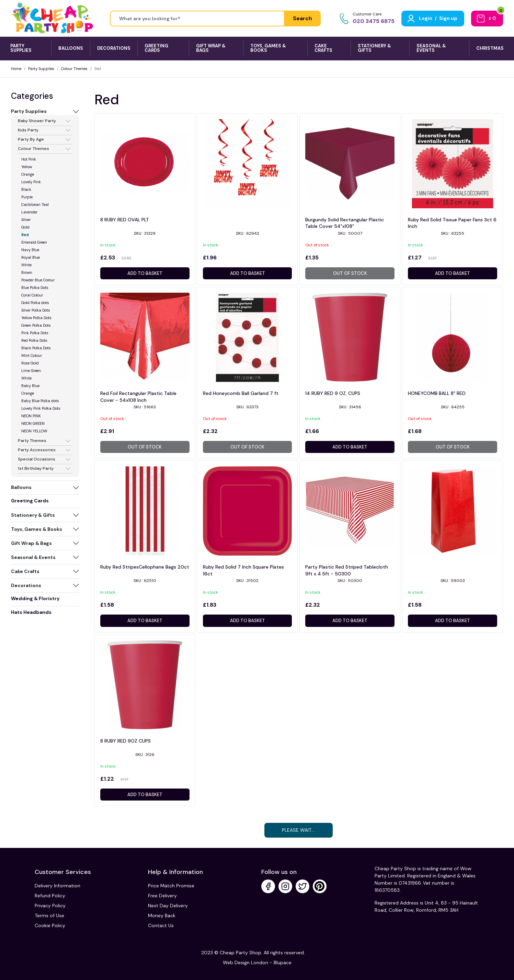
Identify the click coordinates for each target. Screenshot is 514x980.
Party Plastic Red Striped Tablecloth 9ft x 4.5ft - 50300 (347, 570)
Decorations (26, 585)
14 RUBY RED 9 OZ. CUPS (333, 393)
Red (25, 235)
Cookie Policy (50, 925)
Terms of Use (49, 915)
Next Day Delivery (168, 906)
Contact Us (161, 925)
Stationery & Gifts (33, 515)
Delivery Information (58, 886)
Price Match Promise (171, 886)
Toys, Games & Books (37, 529)
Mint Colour (32, 355)
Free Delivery (162, 896)
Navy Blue (30, 250)
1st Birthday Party (36, 469)
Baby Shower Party (37, 121)
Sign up (448, 18)
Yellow (27, 167)
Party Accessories (37, 450)
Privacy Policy (50, 906)
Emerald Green (34, 242)
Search (302, 18)
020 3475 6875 (374, 21)
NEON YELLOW (34, 431)
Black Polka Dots (36, 348)
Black (26, 189)
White (26, 265)
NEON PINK (31, 416)
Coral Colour (32, 295)
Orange (28, 174)
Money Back (162, 915)
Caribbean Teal (35, 205)
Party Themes (32, 441)
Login (426, 18)
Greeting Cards (30, 501)
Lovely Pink (31, 182)
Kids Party (28, 130)
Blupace (283, 962)
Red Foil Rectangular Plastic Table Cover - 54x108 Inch (138, 397)
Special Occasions (37, 459)
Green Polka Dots (36, 325)
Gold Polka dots (35, 303)
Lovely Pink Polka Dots (41, 408)
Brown (27, 272)
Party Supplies (41, 69)
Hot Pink (29, 159)
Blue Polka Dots (35, 288)
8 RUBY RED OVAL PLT (125, 220)
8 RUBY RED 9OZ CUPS (125, 741)
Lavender (29, 212)
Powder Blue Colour (38, 280)
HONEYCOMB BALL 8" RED (437, 393)
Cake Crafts (25, 571)
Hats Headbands (31, 612)
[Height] (197, 19)
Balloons (21, 487)
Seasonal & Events (33, 557)
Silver (26, 220)
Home (16, 69)
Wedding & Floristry (35, 598)
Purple (27, 197)
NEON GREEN (33, 423)
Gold (25, 227)
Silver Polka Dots (36, 310)
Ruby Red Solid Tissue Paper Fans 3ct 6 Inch (452, 223)
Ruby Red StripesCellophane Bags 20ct (145, 567)
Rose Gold (30, 363)
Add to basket (145, 273)
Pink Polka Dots (35, 333)
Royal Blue (31, 257)
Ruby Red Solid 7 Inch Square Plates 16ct (243, 570)
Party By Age (31, 140)
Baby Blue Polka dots (40, 401)
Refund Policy (50, 896)
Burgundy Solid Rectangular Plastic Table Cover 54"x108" (345, 223)
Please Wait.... (299, 830)
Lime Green (31, 371)
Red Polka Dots (34, 340)
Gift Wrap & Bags (31, 543)
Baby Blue (30, 386)
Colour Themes (74, 69)
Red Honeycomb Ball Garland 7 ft (241, 393)
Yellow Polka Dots (36, 318)
